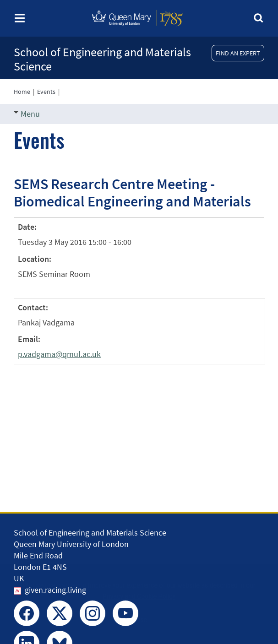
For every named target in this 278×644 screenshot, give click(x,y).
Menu (27, 114)
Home (22, 92)
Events (46, 92)
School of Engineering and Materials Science (102, 59)
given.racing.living (55, 590)
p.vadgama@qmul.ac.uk (59, 354)
